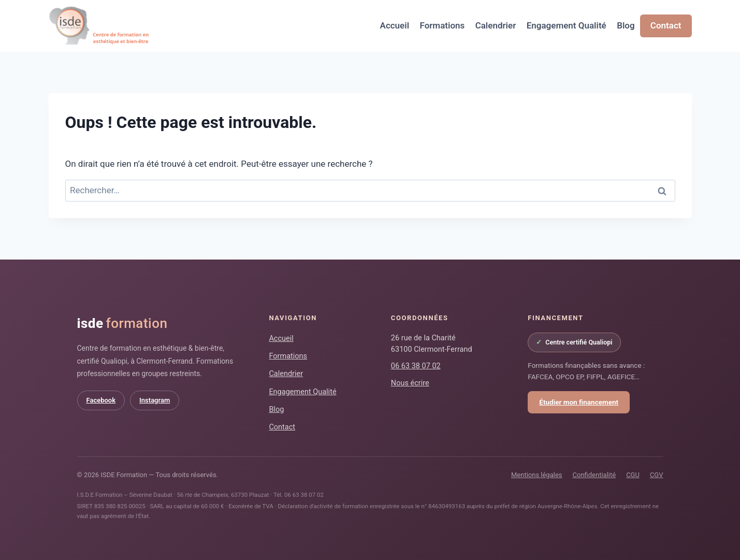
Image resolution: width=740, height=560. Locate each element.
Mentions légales (537, 475)
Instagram (155, 400)
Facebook (101, 400)
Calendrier (496, 25)
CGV (657, 475)
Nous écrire (410, 383)
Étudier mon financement (579, 402)
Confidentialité (594, 475)
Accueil (395, 25)
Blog (626, 25)
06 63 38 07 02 (416, 366)
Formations (442, 25)
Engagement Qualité (567, 25)
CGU (633, 475)
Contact (666, 25)
